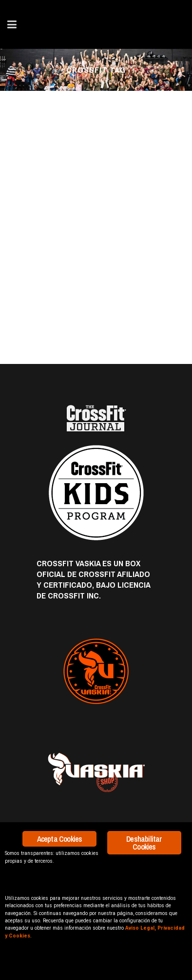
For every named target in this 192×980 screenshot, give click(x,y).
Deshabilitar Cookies (144, 843)
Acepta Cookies (60, 839)
